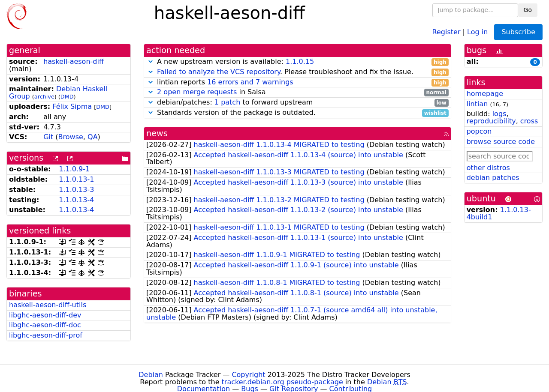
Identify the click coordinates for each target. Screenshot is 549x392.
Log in (477, 31)
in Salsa (297, 92)
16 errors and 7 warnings (250, 82)
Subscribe (518, 32)
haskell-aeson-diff (74, 61)
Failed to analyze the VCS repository (219, 72)
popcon (479, 131)
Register (446, 31)
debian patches (493, 178)
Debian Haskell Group (58, 93)
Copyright (248, 375)
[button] (151, 61)
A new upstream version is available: (297, 62)
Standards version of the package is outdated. (297, 113)
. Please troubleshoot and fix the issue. (297, 72)
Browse (71, 137)
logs (499, 114)
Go (528, 10)
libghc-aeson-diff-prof (46, 335)
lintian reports (297, 82)
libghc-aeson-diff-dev (45, 315)
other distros (488, 168)
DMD (67, 97)
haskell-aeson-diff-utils (48, 305)
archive (44, 97)
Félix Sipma (72, 106)
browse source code (501, 142)
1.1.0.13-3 (76, 190)
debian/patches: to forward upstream (297, 103)
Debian (151, 375)
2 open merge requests (197, 92)
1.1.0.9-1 (74, 169)
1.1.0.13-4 (76, 200)
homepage (485, 94)
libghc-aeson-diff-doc (45, 325)
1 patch (227, 102)
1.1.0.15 (300, 61)
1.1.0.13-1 (76, 179)
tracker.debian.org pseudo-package (282, 382)
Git (48, 137)
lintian (477, 104)
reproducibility (491, 121)
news (157, 133)
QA (93, 137)
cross (529, 121)
